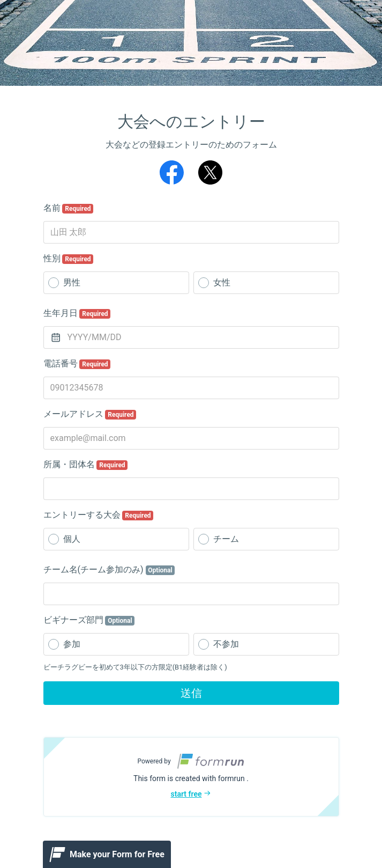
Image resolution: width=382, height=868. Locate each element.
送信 (191, 693)
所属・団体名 (86, 465)
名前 (69, 208)
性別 (69, 259)
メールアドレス (90, 414)
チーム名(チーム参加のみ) (109, 570)
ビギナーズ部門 (89, 620)
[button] (191, 777)
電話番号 (77, 364)
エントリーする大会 (99, 515)
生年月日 (77, 313)
